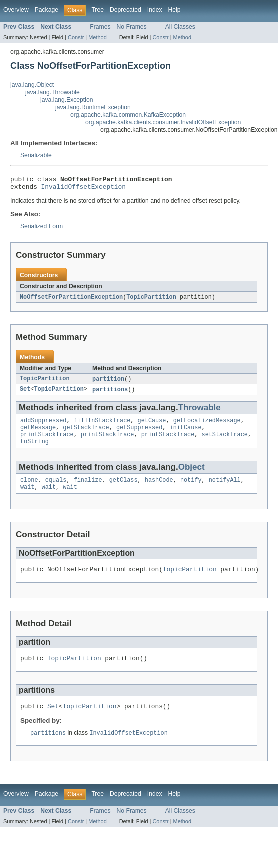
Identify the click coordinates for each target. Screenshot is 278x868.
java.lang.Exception (66, 100)
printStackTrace (47, 442)
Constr (76, 37)
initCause (186, 434)
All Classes (180, 27)
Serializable (36, 155)
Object (192, 476)
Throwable (200, 412)
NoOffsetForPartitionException (71, 300)
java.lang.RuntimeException (93, 107)
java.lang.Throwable (52, 92)
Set (25, 394)
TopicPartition (151, 300)
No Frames (132, 27)
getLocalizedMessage (207, 426)
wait (27, 497)
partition (108, 383)
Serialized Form (41, 229)
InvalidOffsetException (83, 189)
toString (34, 450)
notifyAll (225, 489)
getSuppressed (139, 434)
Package (46, 10)
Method (97, 37)
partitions (110, 394)
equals (56, 489)
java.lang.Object (32, 85)
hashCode (159, 489)
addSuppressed (43, 426)
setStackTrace (224, 442)
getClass (123, 489)
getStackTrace (86, 434)
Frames (100, 27)
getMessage (38, 434)
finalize (88, 489)
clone (29, 489)
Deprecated (125, 10)
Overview (16, 10)
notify (191, 489)
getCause (152, 426)
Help (175, 10)
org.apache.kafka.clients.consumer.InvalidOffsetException (163, 122)
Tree (97, 10)
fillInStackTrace (102, 426)
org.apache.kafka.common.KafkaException (128, 115)
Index (155, 10)
